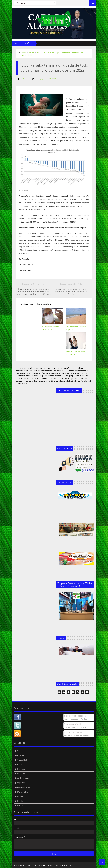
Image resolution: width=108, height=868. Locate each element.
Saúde (32, 53)
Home (24, 53)
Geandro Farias (24, 787)
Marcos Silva (22, 792)
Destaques (22, 769)
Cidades (21, 755)
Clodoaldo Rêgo (24, 760)
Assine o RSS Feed (73, 732)
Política (20, 801)
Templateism (55, 865)
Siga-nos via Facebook (75, 716)
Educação (21, 774)
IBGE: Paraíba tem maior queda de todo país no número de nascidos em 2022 (50, 54)
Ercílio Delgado (23, 778)
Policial (20, 796)
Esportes (21, 783)
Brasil (20, 751)
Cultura (20, 764)
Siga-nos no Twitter (74, 724)
